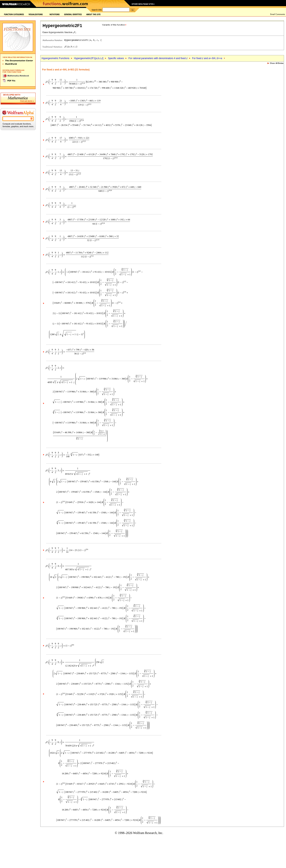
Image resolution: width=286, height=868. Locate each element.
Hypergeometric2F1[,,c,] (89, 58)
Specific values (116, 58)
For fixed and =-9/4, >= (207, 58)
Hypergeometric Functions (55, 58)
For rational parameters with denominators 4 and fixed (158, 58)
